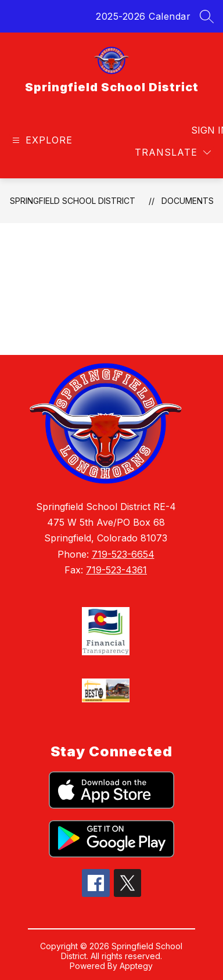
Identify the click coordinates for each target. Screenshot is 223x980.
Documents (188, 201)
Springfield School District (73, 201)
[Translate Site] (173, 152)
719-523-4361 (116, 570)
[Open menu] (41, 140)
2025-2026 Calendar (143, 16)
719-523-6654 (123, 554)
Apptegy (136, 966)
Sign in (202, 130)
